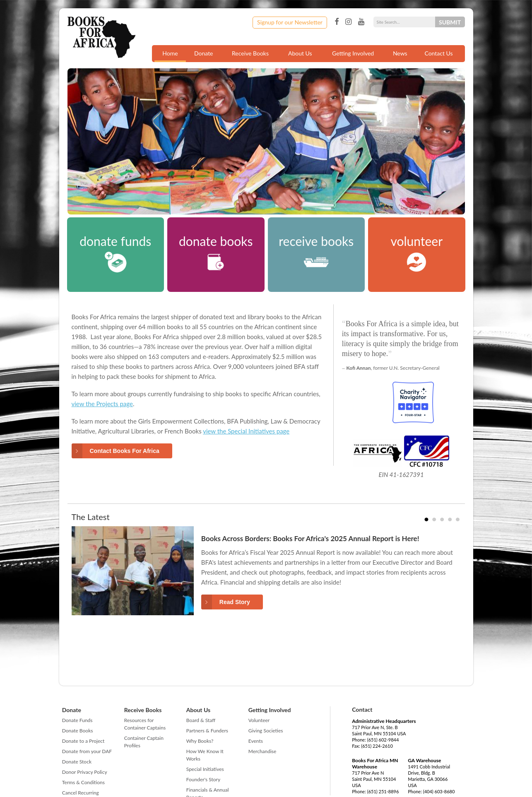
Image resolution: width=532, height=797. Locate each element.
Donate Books (78, 731)
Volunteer (259, 720)
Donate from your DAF (87, 751)
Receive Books (250, 53)
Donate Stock (77, 762)
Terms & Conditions (83, 782)
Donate (204, 53)
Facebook (337, 22)
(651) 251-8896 (383, 791)
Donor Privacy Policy (85, 772)
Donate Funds (77, 720)
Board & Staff (201, 720)
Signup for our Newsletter (290, 22)
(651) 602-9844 (383, 740)
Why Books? (200, 741)
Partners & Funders (207, 731)
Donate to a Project (83, 741)
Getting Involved (353, 53)
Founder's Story (203, 779)
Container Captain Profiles (144, 742)
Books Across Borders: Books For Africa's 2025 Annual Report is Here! (310, 538)
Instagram (348, 22)
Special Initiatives (205, 769)
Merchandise (262, 751)
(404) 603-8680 (439, 791)
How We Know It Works (205, 755)
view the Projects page (102, 404)
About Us (300, 53)
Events (256, 741)
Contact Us (438, 53)
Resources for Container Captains (145, 724)
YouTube (361, 22)
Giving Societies (266, 731)
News (400, 53)
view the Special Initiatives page (246, 431)
